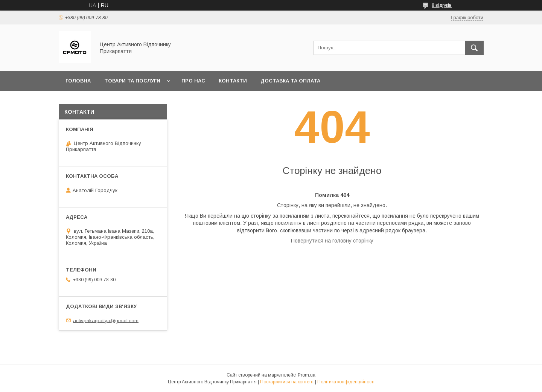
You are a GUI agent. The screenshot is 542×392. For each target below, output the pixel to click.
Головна (78, 81)
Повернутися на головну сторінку (332, 241)
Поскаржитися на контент (287, 382)
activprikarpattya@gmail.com (106, 320)
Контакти (233, 81)
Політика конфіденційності (346, 382)
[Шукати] (474, 48)
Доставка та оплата (290, 81)
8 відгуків (442, 5)
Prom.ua (307, 375)
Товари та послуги (132, 81)
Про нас (193, 81)
